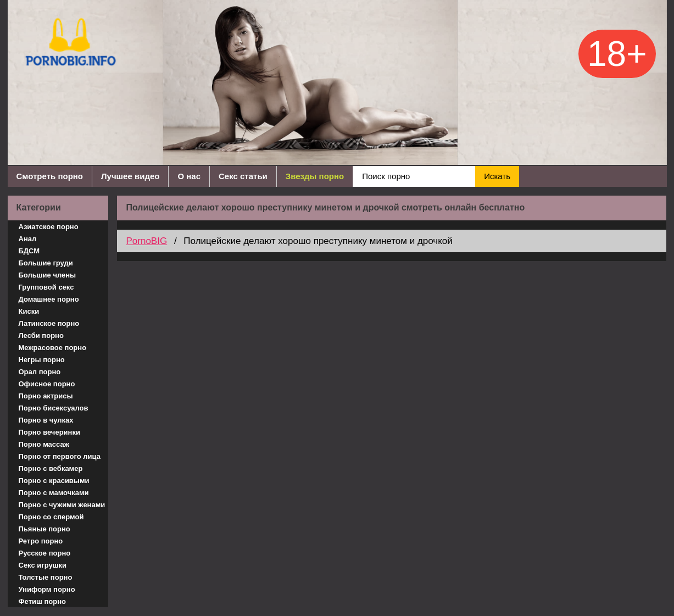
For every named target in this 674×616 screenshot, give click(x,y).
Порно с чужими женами (62, 505)
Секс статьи (243, 176)
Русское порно (45, 553)
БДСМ (29, 251)
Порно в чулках (46, 420)
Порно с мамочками (54, 493)
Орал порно (40, 372)
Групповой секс (46, 287)
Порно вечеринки (49, 432)
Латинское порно (49, 323)
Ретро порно (41, 541)
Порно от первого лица (60, 456)
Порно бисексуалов (54, 408)
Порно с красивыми (54, 481)
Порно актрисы (46, 396)
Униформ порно (47, 589)
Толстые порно (46, 577)
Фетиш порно (43, 601)
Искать (497, 176)
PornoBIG (146, 241)
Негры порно (42, 360)
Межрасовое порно (53, 348)
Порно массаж (44, 444)
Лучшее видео (130, 176)
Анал (28, 239)
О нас (189, 176)
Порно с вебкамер (51, 468)
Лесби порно (41, 335)
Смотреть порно (50, 176)
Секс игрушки (43, 565)
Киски (29, 311)
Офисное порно (47, 384)
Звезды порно (315, 176)
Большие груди (46, 263)
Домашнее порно (49, 299)
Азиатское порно (49, 227)
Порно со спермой (51, 517)
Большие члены (48, 275)
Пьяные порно (44, 529)
